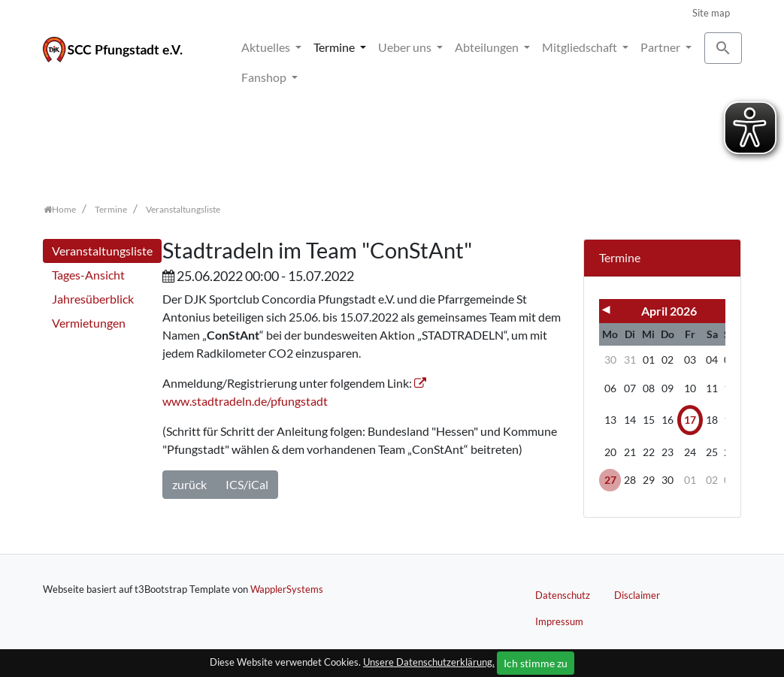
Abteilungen (488, 47)
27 (610, 480)
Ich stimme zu (536, 663)
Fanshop (265, 77)
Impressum (559, 621)
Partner (661, 47)
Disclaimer (637, 595)
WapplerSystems (287, 589)
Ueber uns (406, 47)
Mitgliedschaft (581, 47)
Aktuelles (267, 47)
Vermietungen (89, 323)
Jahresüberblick (93, 299)
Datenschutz (563, 595)
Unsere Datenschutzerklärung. (429, 662)
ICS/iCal (247, 484)
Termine (335, 47)
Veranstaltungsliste (102, 251)
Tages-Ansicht (88, 275)
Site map (711, 13)
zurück (189, 484)
